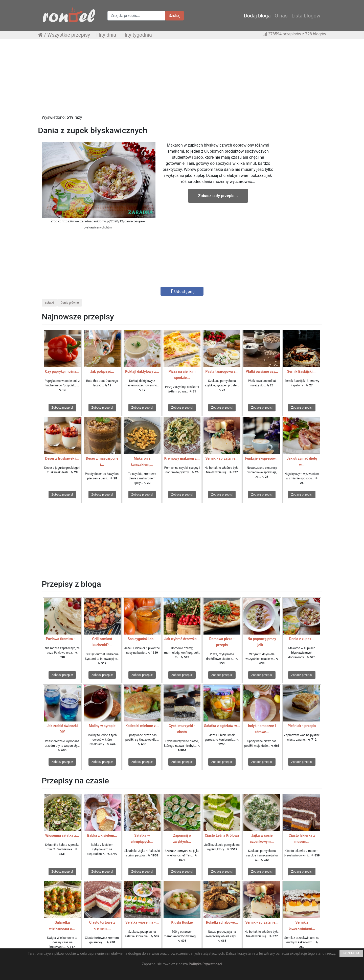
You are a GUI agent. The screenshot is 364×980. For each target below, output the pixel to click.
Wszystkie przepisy (69, 35)
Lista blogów (306, 16)
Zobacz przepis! (62, 408)
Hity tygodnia (137, 35)
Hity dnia (106, 35)
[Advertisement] (182, 79)
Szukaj (175, 16)
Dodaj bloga (257, 16)
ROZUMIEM (351, 953)
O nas (281, 16)
